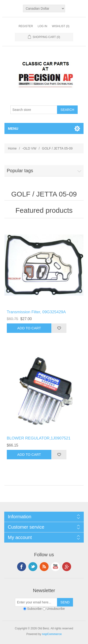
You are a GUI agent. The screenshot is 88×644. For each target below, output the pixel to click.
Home (12, 148)
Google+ (67, 567)
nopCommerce (52, 634)
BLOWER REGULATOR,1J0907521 (39, 438)
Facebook (22, 567)
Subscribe (34, 609)
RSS (44, 567)
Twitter (33, 567)
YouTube (55, 567)
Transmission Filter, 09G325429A (36, 312)
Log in (42, 26)
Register (26, 26)
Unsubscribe (56, 609)
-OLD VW (29, 148)
